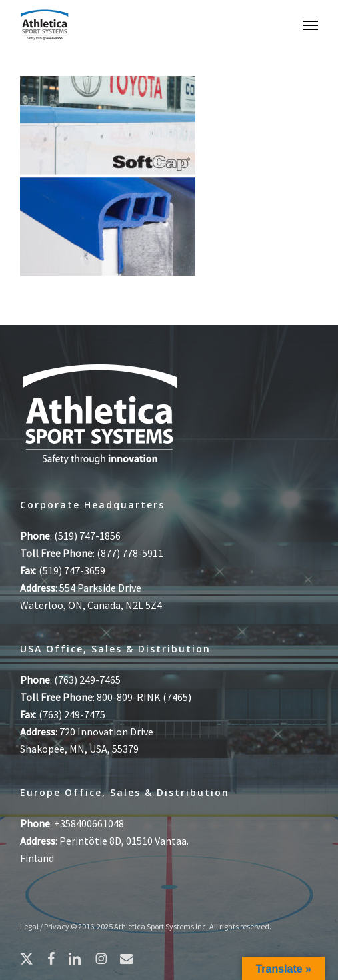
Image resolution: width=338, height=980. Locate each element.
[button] (311, 25)
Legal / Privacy (45, 926)
